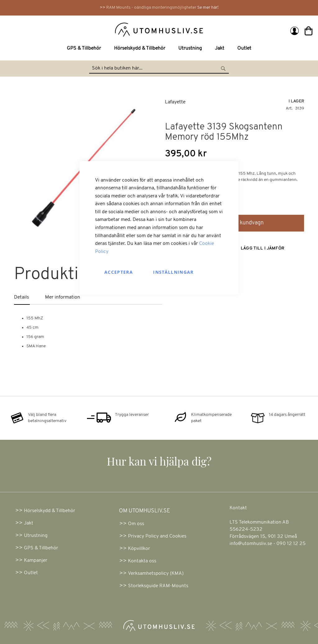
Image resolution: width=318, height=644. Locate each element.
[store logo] (83, 29)
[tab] (30, 298)
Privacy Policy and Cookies (157, 536)
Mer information (63, 297)
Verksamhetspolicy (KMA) (156, 574)
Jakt (29, 523)
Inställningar (173, 272)
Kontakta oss (142, 561)
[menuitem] (85, 49)
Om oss (136, 524)
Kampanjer (36, 561)
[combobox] (159, 69)
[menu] (159, 49)
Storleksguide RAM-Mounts (158, 586)
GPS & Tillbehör (41, 548)
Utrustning (36, 536)
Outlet (31, 573)
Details (21, 297)
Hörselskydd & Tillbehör (50, 511)
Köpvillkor (139, 549)
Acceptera (119, 272)
